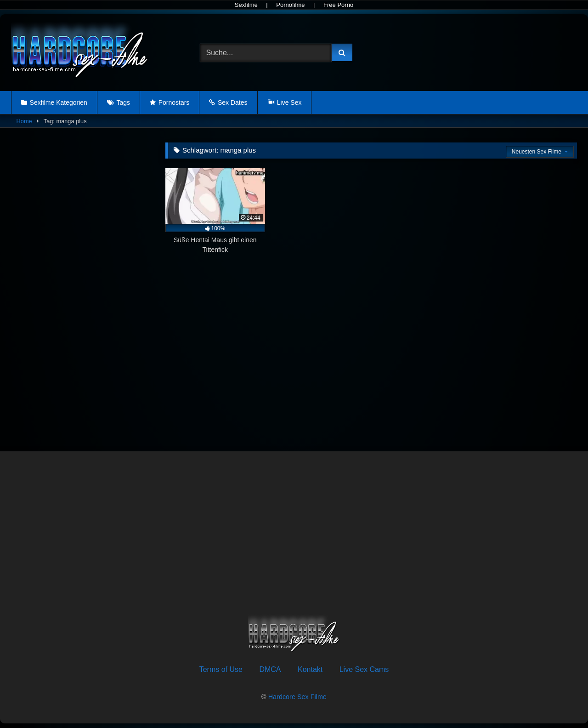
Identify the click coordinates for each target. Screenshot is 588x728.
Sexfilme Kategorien (59, 102)
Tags (123, 102)
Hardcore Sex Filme (297, 697)
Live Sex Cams (364, 669)
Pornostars (174, 102)
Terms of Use (221, 669)
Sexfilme (246, 5)
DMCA (270, 669)
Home (24, 121)
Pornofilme (290, 5)
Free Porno (338, 5)
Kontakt (310, 669)
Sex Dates (233, 102)
